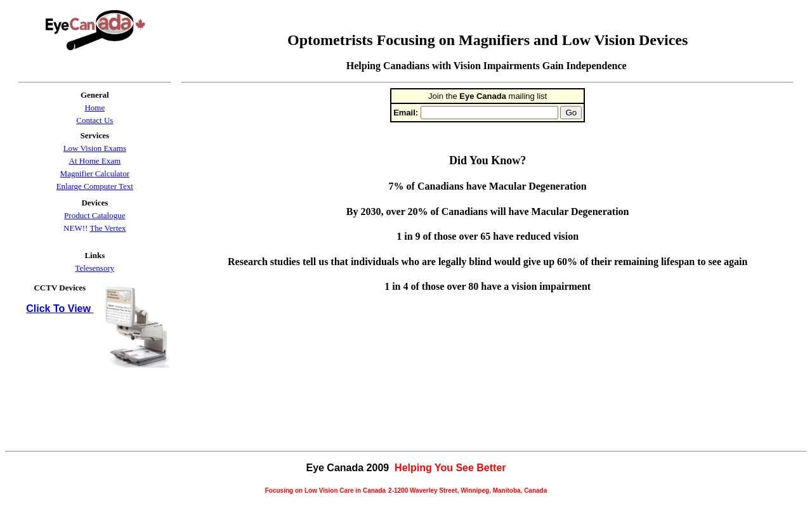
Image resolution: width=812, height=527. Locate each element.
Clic (35, 309)
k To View (69, 309)
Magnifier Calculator (95, 173)
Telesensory (95, 268)
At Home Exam (95, 161)
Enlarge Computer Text (95, 186)
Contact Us (95, 120)
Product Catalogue (95, 215)
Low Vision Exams (95, 148)
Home (95, 107)
